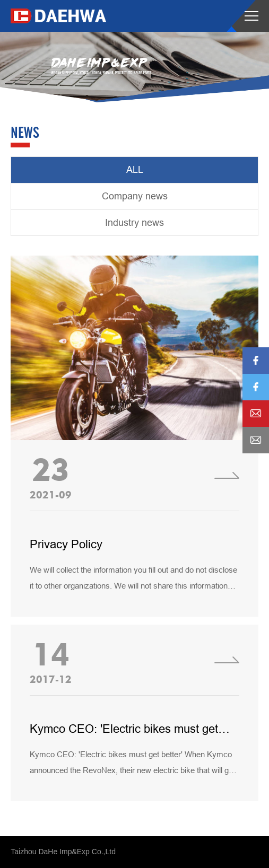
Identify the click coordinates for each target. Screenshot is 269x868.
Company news (135, 196)
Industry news (134, 222)
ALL (135, 169)
